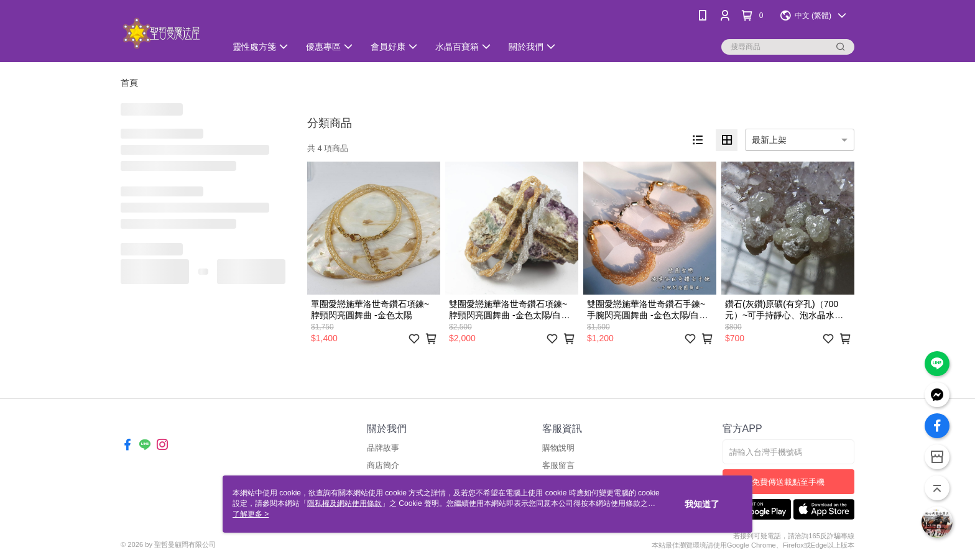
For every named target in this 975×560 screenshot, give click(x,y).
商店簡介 (383, 465)
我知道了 (702, 504)
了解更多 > (251, 514)
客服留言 (558, 465)
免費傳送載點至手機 (788, 482)
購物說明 (558, 448)
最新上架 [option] (769, 140)
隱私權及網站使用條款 (344, 503)
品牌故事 (383, 448)
